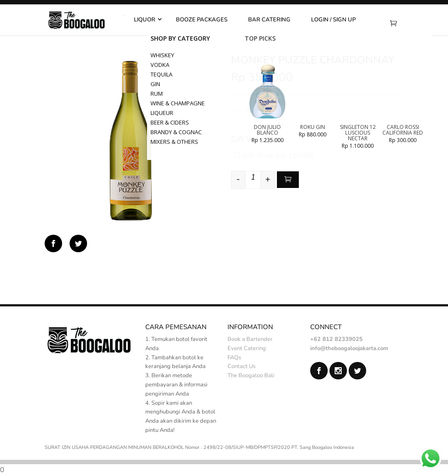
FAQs (234, 358)
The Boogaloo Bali (251, 375)
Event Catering (247, 348)
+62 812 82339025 (336, 339)
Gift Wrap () (274, 156)
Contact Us (241, 366)
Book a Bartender (250, 339)
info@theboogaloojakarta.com (349, 348)
